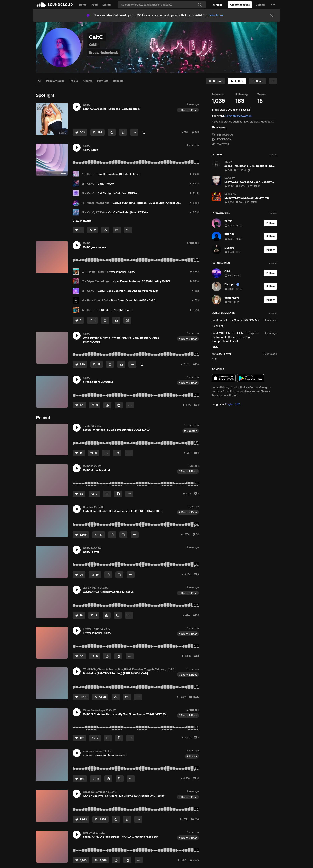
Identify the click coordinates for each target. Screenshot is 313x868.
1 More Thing (95, 272)
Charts (265, 391)
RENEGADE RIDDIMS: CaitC (115, 310)
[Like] (80, 132)
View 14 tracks (82, 221)
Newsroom (252, 391)
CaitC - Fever (106, 184)
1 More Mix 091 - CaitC (121, 272)
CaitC (91, 174)
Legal (215, 387)
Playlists (103, 81)
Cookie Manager (259, 387)
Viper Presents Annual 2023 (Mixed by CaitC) (141, 281)
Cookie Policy (239, 387)
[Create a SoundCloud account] (240, 5)
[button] (273, 5)
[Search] (162, 5)
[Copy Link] (123, 132)
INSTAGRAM (222, 135)
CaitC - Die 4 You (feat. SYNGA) (128, 212)
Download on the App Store (224, 378)
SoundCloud (54, 5)
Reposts (118, 81)
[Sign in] (217, 5)
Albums (88, 81)
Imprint (216, 391)
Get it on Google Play (251, 378)
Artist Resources (233, 391)
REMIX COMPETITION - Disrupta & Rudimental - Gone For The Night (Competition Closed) (235, 337)
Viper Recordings (98, 203)
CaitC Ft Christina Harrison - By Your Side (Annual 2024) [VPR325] (154, 203)
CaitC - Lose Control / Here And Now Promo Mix (128, 291)
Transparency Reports (225, 395)
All (39, 81)
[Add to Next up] (128, 230)
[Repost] (98, 132)
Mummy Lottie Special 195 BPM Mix (237, 320)
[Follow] (237, 81)
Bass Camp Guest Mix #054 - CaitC (133, 300)
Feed (95, 5)
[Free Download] (144, 132)
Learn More (216, 15)
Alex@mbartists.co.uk (238, 116)
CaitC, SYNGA (96, 212)
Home (83, 5)
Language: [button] (226, 404)
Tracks (74, 81)
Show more (219, 127)
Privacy (225, 387)
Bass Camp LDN (97, 300)
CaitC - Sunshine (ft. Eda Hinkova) (119, 174)
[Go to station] (215, 81)
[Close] (272, 16)
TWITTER (220, 144)
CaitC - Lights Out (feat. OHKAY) (118, 193)
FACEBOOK (221, 139)
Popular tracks (55, 81)
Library (107, 5)
